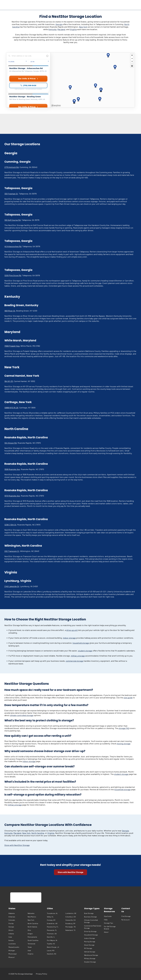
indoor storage (69, 638)
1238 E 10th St (10, 525)
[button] (70, 88)
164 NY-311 (9, 381)
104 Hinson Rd (11, 443)
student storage (85, 651)
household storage (81, 643)
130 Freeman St (11, 194)
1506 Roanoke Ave (12, 469)
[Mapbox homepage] (56, 106)
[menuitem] (18, 913)
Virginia (73, 29)
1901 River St (10, 311)
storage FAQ (124, 728)
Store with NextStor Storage (17, 845)
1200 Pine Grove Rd (13, 275)
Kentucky (52, 29)
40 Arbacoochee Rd (13, 246)
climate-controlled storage (22, 715)
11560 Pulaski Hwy (12, 346)
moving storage (124, 744)
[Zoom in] (132, 55)
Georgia (59, 24)
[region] (93, 80)
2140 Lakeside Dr (12, 586)
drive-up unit (72, 630)
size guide (128, 698)
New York (83, 27)
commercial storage (75, 661)
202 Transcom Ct (12, 551)
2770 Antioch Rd (12, 167)
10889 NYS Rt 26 (11, 408)
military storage (78, 656)
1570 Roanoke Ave (12, 496)
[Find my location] (132, 66)
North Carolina (38, 833)
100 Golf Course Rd (13, 220)
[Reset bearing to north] (132, 62)
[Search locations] (27, 56)
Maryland (61, 29)
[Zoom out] (132, 58)
